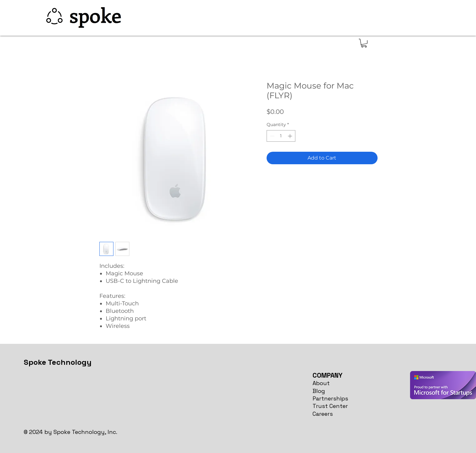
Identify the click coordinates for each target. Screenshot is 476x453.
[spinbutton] (281, 136)
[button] (364, 43)
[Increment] (291, 136)
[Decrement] (271, 136)
